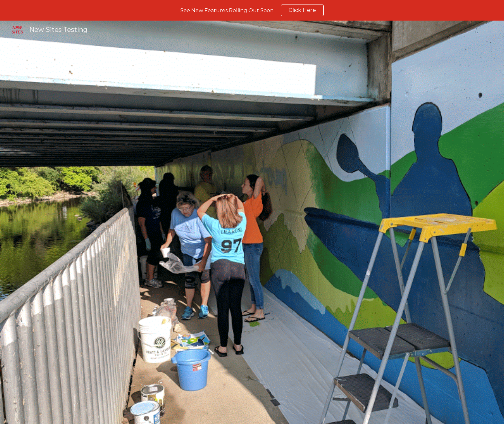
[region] (252, 10)
